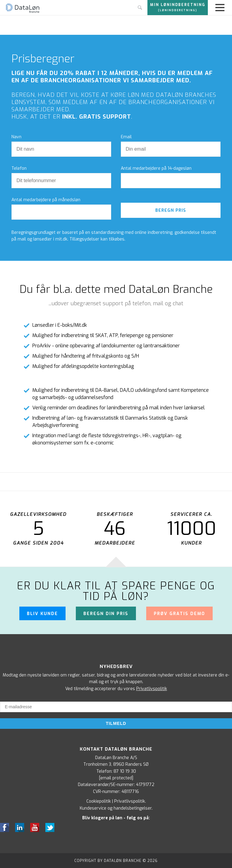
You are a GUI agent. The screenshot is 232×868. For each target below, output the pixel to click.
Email (126, 137)
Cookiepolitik (99, 801)
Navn (16, 137)
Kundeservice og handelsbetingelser (116, 808)
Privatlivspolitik (152, 688)
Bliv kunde (42, 613)
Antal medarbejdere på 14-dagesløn (156, 169)
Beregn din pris (106, 613)
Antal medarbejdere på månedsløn (46, 200)
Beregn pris (171, 210)
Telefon (19, 169)
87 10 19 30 (125, 771)
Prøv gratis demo (179, 613)
